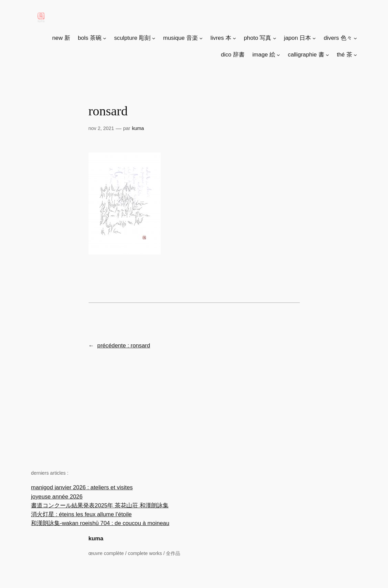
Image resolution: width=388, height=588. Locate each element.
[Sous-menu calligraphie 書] (327, 55)
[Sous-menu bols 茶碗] (105, 38)
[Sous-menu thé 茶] (355, 55)
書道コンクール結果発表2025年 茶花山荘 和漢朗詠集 (100, 505)
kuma (96, 538)
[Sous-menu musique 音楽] (201, 38)
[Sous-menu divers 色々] (355, 38)
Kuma (138, 128)
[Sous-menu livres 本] (234, 38)
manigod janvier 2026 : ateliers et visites (82, 487)
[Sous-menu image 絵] (278, 55)
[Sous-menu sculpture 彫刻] (154, 38)
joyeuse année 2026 (57, 497)
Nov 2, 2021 (101, 128)
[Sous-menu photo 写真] (275, 38)
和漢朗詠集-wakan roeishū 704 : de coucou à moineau (100, 523)
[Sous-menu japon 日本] (314, 38)
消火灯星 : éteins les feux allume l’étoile (81, 514)
